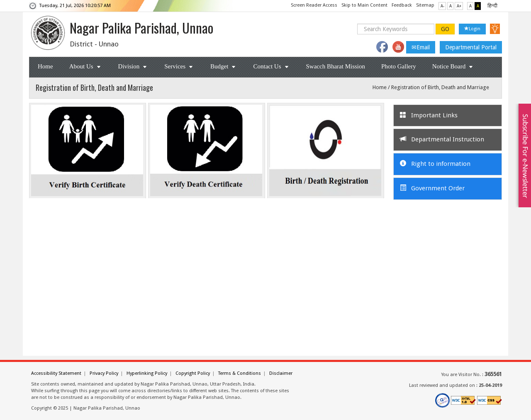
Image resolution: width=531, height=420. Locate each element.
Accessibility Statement (56, 373)
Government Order (432, 188)
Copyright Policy (193, 373)
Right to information (435, 164)
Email (421, 47)
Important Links (429, 115)
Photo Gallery (399, 66)
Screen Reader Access (314, 5)
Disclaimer (281, 373)
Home (45, 66)
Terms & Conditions (240, 373)
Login (472, 29)
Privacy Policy (104, 373)
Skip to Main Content (364, 5)
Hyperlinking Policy (147, 373)
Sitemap (425, 5)
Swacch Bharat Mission (336, 66)
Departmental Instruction (442, 139)
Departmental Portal (471, 47)
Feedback (402, 5)
